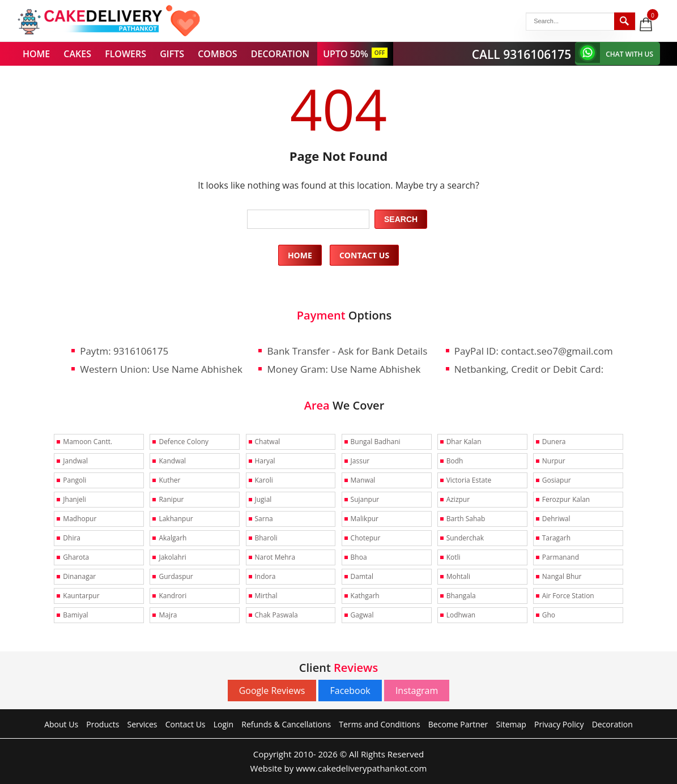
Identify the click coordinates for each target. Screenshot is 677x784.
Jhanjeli (74, 499)
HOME (36, 54)
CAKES (77, 54)
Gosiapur (557, 480)
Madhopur (80, 519)
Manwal (363, 480)
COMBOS (217, 54)
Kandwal (172, 461)
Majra (168, 615)
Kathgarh (365, 596)
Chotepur (366, 538)
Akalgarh (173, 538)
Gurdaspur (176, 576)
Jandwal (75, 461)
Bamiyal (75, 615)
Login (223, 724)
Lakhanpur (176, 519)
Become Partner (458, 724)
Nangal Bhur (562, 576)
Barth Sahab (466, 519)
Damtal (362, 576)
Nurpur (554, 461)
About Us (61, 724)
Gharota (76, 557)
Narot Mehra (275, 557)
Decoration (612, 724)
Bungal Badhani (376, 442)
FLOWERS (125, 54)
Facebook (350, 691)
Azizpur (458, 499)
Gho (549, 615)
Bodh (455, 461)
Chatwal (268, 442)
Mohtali (458, 576)
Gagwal (362, 615)
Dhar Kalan (464, 442)
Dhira (72, 538)
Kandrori (173, 596)
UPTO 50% (346, 54)
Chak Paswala (276, 615)
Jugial (263, 499)
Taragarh (556, 538)
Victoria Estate (469, 480)
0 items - (653, 15)
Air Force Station (568, 596)
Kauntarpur (81, 596)
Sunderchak (465, 538)
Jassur (360, 461)
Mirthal (266, 596)
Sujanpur (365, 499)
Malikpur (365, 519)
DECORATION (280, 54)
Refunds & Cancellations (286, 724)
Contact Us (364, 255)
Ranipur (171, 499)
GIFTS (172, 54)
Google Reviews (272, 691)
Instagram (417, 691)
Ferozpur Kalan (566, 499)
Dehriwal (556, 519)
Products (103, 724)
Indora (265, 576)
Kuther (169, 480)
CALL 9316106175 (522, 54)
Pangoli (74, 480)
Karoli (264, 480)
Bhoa (359, 557)
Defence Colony (184, 442)
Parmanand (561, 557)
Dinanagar (79, 576)
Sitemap (511, 724)
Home (300, 255)
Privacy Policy (559, 724)
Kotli (454, 557)
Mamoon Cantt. (88, 442)
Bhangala (461, 596)
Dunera (554, 442)
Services (142, 724)
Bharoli (266, 538)
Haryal (265, 461)
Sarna (264, 519)
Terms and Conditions (379, 724)
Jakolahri (172, 557)
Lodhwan (461, 615)
